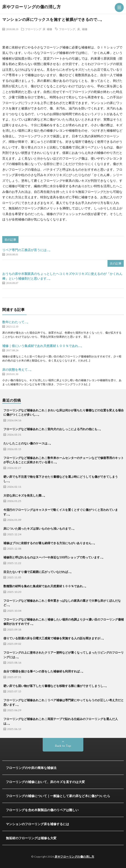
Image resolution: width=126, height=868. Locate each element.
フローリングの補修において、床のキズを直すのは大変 (45, 782)
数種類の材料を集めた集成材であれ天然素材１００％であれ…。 (46, 586)
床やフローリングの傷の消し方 (31, 7)
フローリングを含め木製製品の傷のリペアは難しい (42, 810)
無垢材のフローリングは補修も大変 (31, 838)
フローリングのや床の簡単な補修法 (31, 768)
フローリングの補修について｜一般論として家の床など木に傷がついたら (58, 796)
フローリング (33, 29)
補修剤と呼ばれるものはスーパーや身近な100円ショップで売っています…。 (54, 557)
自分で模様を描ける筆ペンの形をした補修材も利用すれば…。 (44, 671)
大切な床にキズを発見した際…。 (25, 495)
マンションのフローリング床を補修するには (37, 824)
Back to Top (63, 746)
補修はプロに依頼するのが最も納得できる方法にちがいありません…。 (50, 543)
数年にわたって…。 (16, 322)
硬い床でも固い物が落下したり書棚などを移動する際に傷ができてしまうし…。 (56, 686)
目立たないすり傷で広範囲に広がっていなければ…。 (38, 572)
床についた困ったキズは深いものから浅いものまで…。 (40, 529)
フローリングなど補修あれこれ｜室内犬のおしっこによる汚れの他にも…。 (53, 429)
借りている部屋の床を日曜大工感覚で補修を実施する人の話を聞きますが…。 (54, 638)
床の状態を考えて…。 (18, 370)
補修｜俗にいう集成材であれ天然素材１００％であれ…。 (43, 346)
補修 (49, 29)
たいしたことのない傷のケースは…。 (28, 443)
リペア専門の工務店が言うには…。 (27, 250)
